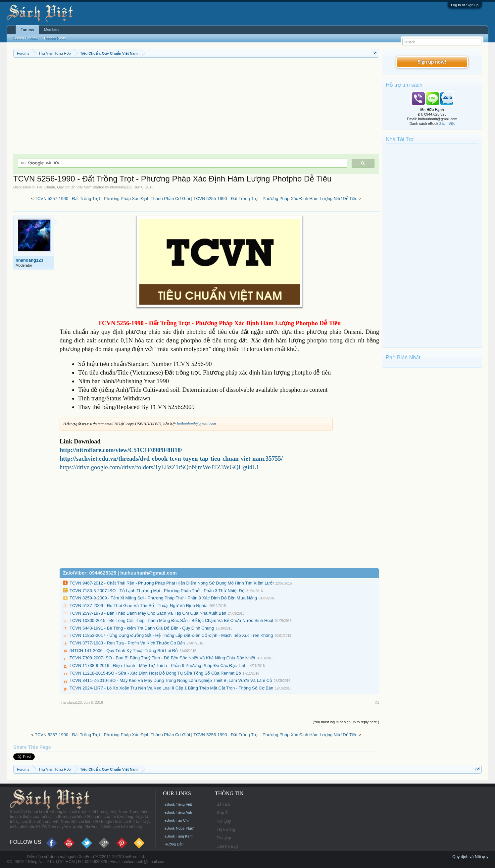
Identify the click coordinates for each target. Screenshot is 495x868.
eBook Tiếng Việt (178, 804)
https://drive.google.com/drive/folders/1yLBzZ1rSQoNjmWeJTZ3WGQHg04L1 (159, 467)
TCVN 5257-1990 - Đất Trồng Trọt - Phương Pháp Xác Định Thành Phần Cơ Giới (112, 199)
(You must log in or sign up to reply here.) (346, 722)
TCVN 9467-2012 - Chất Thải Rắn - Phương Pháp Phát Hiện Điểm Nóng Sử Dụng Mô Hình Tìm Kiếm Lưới (172, 583)
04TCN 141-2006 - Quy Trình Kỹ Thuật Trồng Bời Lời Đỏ (124, 651)
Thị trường (226, 830)
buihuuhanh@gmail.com (197, 424)
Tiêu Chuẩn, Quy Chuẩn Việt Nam (64, 187)
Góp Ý (222, 813)
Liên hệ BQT (228, 846)
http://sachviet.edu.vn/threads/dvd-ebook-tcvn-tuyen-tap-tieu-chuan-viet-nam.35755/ (171, 459)
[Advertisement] (196, 107)
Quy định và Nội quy (470, 857)
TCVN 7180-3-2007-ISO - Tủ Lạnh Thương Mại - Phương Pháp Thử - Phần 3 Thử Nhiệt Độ (157, 591)
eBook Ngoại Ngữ (179, 828)
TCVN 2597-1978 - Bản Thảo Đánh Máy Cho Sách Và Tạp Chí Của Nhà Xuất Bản (148, 613)
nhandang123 (121, 187)
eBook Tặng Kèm (179, 836)
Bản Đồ (223, 804)
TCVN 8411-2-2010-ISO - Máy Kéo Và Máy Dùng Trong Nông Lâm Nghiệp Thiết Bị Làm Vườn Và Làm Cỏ (171, 680)
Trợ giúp (224, 838)
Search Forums (25, 38)
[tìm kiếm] (182, 163)
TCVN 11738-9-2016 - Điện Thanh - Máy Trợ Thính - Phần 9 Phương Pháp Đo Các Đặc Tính (158, 665)
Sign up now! (432, 62)
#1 (377, 702)
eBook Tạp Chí (177, 820)
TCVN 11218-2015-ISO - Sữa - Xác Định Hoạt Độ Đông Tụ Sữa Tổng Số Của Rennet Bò (155, 673)
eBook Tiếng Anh (178, 812)
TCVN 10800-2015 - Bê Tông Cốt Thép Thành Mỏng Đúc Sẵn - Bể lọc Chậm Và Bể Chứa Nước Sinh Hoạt (171, 620)
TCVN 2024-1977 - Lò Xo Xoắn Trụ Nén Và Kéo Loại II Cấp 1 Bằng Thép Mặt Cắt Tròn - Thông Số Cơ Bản (171, 688)
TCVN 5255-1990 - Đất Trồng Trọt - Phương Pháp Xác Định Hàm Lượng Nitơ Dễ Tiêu (275, 199)
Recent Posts (55, 38)
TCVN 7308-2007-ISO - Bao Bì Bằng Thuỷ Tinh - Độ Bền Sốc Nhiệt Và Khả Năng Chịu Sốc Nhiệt (162, 658)
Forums (27, 30)
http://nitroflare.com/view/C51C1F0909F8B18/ (121, 450)
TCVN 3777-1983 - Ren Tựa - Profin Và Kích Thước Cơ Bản (127, 643)
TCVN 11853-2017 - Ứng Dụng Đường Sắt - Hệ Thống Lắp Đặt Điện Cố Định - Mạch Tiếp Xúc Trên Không (171, 635)
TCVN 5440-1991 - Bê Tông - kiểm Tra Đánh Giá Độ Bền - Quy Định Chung (142, 628)
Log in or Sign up (465, 5)
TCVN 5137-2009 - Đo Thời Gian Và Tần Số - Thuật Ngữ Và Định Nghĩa (139, 606)
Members (52, 29)
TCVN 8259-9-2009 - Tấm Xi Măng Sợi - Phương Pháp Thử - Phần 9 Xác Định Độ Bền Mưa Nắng (163, 598)
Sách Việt (447, 124)
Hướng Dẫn (174, 844)
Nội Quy (224, 821)
